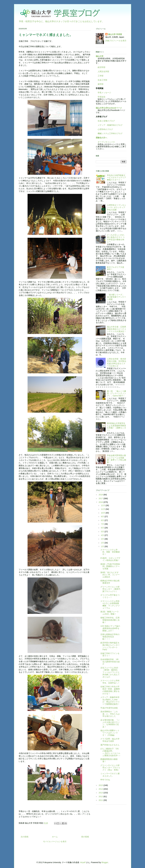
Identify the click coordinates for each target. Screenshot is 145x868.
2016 (101, 502)
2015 (101, 785)
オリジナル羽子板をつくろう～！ (110, 596)
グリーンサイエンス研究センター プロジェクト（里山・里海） (110, 768)
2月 (103, 543)
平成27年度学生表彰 (109, 708)
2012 (101, 796)
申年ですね (105, 780)
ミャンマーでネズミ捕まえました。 (110, 775)
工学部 (101, 76)
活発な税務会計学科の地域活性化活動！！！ (110, 637)
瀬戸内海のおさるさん (110, 745)
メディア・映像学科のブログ (109, 125)
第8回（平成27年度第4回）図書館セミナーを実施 (110, 566)
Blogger (105, 862)
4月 (103, 535)
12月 (103, 505)
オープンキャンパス (105, 142)
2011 (101, 800)
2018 (101, 495)
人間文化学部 (103, 72)
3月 (103, 539)
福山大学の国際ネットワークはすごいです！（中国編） (110, 733)
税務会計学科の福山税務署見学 (110, 582)
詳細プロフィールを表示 (116, 41)
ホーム (55, 837)
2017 (101, 498)
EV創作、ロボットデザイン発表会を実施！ (110, 559)
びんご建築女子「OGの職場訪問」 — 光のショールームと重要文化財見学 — (117, 752)
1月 (103, 546)
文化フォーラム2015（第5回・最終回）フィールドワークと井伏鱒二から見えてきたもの (110, 672)
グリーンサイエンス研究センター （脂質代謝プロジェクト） (110, 589)
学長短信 (101, 97)
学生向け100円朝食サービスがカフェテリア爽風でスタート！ (116, 178)
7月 (103, 524)
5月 (103, 532)
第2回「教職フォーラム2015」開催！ (110, 613)
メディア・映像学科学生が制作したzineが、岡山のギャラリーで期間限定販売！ (110, 701)
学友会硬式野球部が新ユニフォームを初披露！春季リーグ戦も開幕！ (116, 459)
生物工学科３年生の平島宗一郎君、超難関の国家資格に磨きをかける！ (110, 690)
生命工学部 (102, 80)
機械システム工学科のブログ (109, 133)
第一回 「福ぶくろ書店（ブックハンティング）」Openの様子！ (116, 393)
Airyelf (83, 862)
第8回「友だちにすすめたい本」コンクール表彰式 (110, 575)
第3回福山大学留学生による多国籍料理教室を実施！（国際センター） (116, 427)
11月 (103, 509)
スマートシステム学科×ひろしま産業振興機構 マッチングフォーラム (110, 605)
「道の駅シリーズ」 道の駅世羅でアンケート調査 (116, 297)
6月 (103, 528)
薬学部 (101, 84)
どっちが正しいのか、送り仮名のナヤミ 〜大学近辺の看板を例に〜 (116, 238)
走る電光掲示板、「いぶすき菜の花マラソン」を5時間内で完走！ (110, 723)
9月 (103, 517)
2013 (101, 793)
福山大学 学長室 (115, 34)
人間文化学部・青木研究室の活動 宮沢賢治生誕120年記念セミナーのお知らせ (116, 362)
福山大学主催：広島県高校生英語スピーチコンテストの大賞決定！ (116, 329)
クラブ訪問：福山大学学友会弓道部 (110, 740)
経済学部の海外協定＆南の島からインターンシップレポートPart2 (110, 646)
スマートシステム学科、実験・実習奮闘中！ (110, 552)
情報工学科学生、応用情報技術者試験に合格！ (110, 620)
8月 (103, 520)
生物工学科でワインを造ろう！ (110, 655)
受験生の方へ (101, 138)
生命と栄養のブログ (105, 121)
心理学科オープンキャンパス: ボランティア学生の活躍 (116, 207)
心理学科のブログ (104, 129)
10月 (103, 513)
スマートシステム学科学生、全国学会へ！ (110, 682)
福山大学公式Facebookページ (109, 108)
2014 (101, 789)
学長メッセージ (103, 93)
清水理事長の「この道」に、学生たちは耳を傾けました (110, 714)
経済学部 (101, 67)
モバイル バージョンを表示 (55, 841)
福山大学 (100, 56)
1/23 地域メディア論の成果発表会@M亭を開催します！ (110, 628)
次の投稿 (25, 837)
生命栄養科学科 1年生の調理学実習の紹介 (110, 662)
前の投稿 (85, 837)
